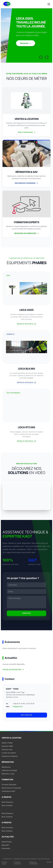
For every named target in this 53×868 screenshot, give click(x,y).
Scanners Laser (7, 749)
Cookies (49, 862)
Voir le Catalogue (26, 132)
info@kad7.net (18, 706)
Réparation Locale (8, 774)
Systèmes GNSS (7, 746)
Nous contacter (27, 715)
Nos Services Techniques (27, 183)
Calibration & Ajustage (9, 770)
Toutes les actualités (13, 670)
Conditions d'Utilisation (17, 863)
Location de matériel (9, 753)
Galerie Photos (7, 842)
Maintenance (6, 767)
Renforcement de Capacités (11, 788)
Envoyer (26, 613)
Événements (6, 848)
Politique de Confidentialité (33, 863)
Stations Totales (7, 743)
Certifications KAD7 (8, 791)
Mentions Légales (4, 863)
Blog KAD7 (5, 845)
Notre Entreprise (7, 802)
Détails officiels (26, 324)
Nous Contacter (7, 805)
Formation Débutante (9, 785)
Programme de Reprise (10, 756)
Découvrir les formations (26, 233)
